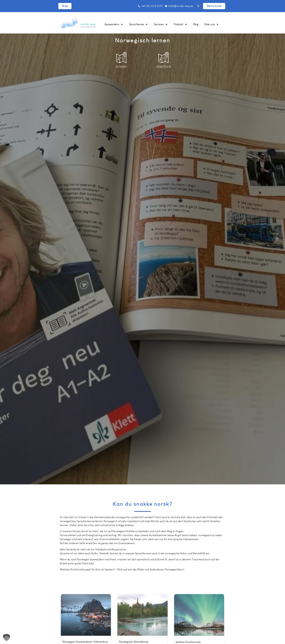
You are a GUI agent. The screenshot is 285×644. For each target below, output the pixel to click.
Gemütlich (164, 67)
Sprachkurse (139, 24)
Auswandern (114, 24)
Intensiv (121, 67)
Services (161, 24)
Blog (196, 24)
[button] (6, 638)
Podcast (181, 24)
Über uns (212, 24)
